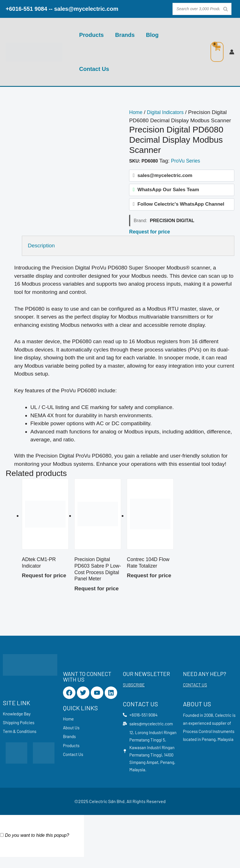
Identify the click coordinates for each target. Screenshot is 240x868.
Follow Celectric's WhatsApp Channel (181, 207)
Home (136, 112)
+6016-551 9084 (26, 9)
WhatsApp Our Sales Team (168, 191)
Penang (209, 745)
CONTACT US (195, 691)
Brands (125, 35)
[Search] (226, 9)
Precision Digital (172, 224)
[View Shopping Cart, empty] (217, 52)
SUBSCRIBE (134, 691)
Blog (152, 35)
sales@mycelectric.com (86, 9)
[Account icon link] (232, 52)
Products (91, 35)
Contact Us (94, 69)
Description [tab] (41, 249)
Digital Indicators (168, 112)
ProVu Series (187, 161)
